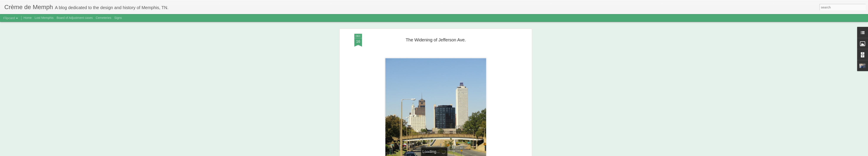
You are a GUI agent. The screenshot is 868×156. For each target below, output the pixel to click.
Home (27, 18)
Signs (118, 18)
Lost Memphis (44, 18)
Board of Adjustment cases (75, 18)
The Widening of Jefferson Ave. (436, 40)
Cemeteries (104, 18)
